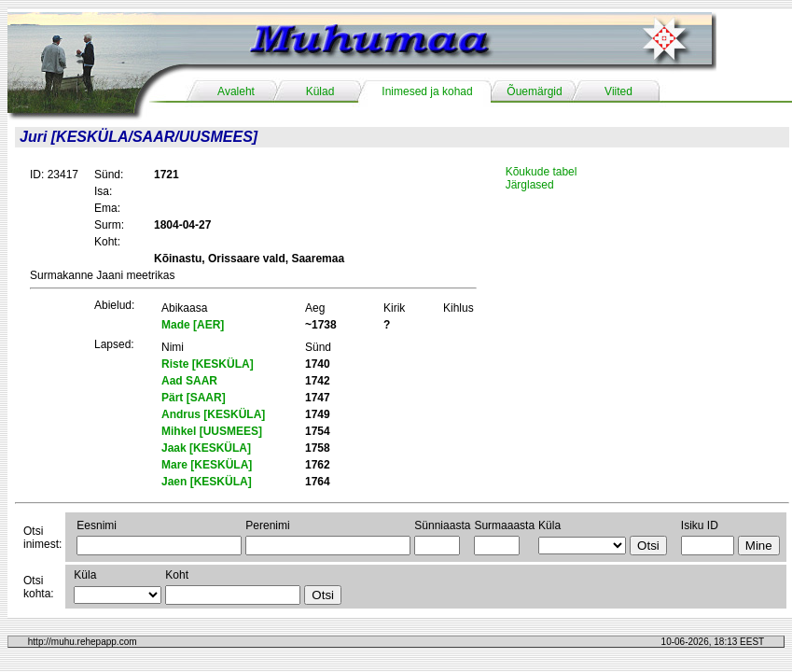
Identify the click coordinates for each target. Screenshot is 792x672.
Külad (320, 91)
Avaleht (236, 91)
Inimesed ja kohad (427, 91)
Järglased (530, 185)
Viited (618, 91)
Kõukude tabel (542, 172)
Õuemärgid (534, 91)
